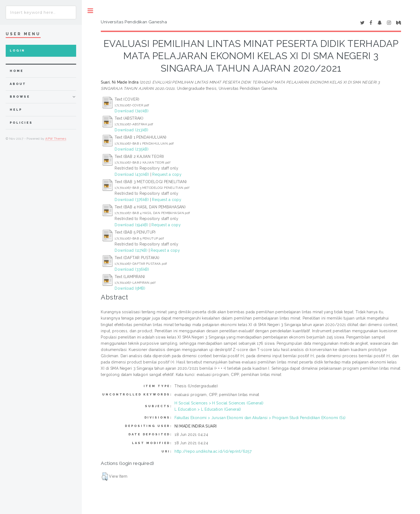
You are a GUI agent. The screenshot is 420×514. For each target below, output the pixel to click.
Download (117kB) (131, 250)
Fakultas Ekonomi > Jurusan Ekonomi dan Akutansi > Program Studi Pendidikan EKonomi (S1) (260, 418)
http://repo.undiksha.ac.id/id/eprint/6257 (213, 451)
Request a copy (167, 174)
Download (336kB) (132, 269)
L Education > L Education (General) (208, 409)
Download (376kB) (132, 200)
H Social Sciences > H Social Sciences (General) (219, 403)
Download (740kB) (132, 111)
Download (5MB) (130, 288)
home (17, 71)
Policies (21, 123)
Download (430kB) (132, 174)
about (18, 84)
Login (17, 51)
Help (16, 110)
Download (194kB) (131, 225)
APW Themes (56, 139)
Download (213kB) (131, 130)
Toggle (90, 11)
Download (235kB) (132, 149)
